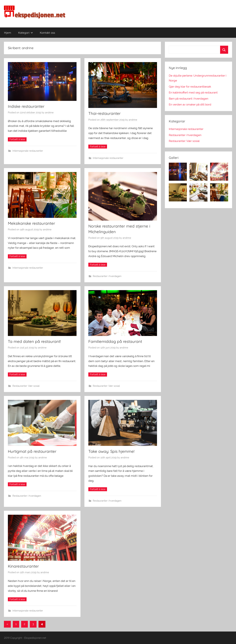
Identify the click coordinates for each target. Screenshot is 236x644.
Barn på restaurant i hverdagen (189, 99)
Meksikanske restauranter (31, 223)
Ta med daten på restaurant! (34, 341)
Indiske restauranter (26, 106)
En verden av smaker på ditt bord (190, 104)
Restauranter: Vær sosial (26, 386)
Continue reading (17, 139)
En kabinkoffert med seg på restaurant (193, 92)
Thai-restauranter (104, 113)
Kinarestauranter (23, 566)
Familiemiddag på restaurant (115, 341)
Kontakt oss (47, 33)
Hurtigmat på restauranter (32, 451)
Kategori (26, 33)
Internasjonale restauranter (28, 151)
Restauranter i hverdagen (107, 276)
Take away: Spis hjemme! (111, 451)
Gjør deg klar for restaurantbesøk (190, 87)
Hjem (8, 33)
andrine (49, 113)
